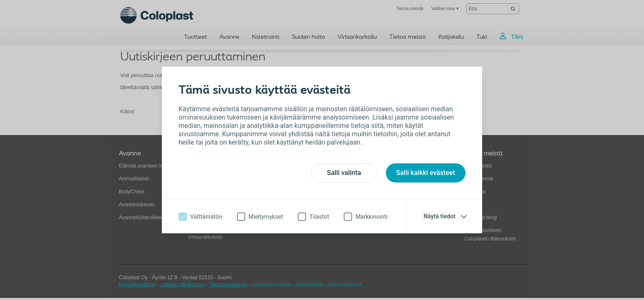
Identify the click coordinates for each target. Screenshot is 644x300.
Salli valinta (344, 173)
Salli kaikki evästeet (426, 173)
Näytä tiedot (439, 216)
